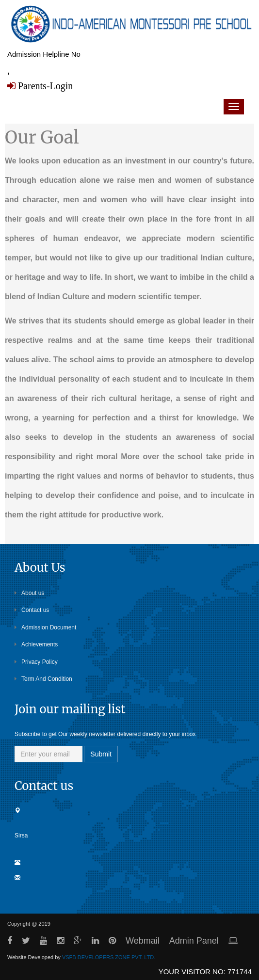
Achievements (36, 644)
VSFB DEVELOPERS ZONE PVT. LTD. (109, 957)
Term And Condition (43, 679)
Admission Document (45, 627)
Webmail (143, 941)
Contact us (32, 610)
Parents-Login (44, 86)
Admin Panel (194, 941)
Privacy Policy (36, 662)
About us (29, 593)
